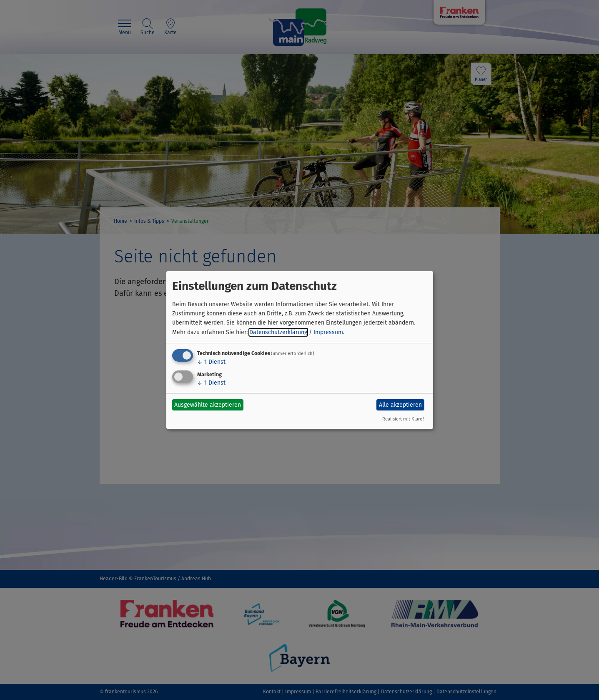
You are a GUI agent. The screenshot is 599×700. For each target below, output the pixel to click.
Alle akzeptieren (400, 405)
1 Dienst (211, 362)
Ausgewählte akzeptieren (208, 405)
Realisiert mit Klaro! (403, 419)
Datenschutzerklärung (278, 332)
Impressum (328, 332)
